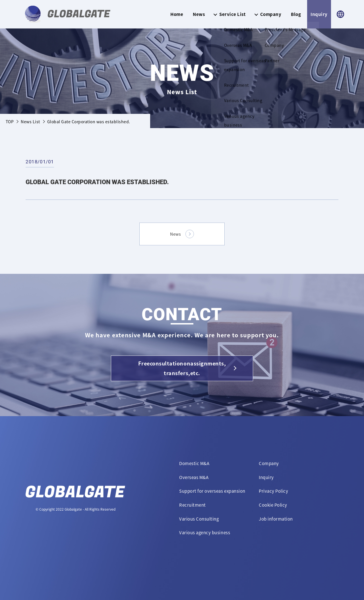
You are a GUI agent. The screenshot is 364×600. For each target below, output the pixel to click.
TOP (10, 122)
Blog (296, 14)
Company (269, 463)
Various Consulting (199, 519)
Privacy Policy (273, 491)
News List (30, 122)
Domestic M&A (194, 463)
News (199, 14)
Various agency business (205, 533)
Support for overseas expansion (212, 491)
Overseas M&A (194, 477)
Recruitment (193, 505)
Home (177, 14)
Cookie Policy (273, 505)
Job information (276, 519)
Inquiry (319, 14)
